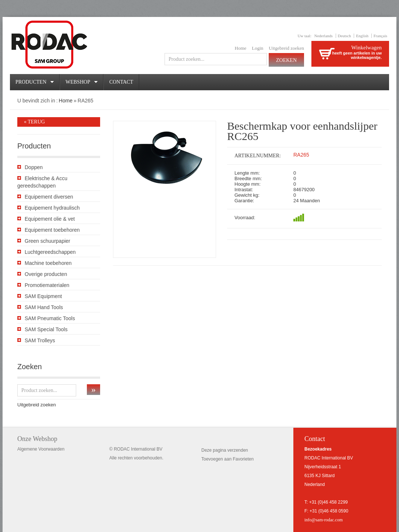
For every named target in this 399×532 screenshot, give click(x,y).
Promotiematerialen (47, 285)
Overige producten (46, 274)
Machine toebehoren (48, 263)
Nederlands (324, 36)
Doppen (34, 167)
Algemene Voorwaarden (41, 449)
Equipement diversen (49, 197)
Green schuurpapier (47, 241)
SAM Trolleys (40, 340)
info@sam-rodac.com (324, 520)
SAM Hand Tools (44, 307)
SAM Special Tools (46, 329)
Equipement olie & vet (50, 219)
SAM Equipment (43, 296)
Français (380, 36)
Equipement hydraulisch (52, 208)
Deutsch (345, 36)
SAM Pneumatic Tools (50, 318)
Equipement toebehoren (52, 230)
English (362, 36)
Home (241, 48)
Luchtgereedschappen (50, 252)
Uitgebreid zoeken (286, 48)
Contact (121, 82)
